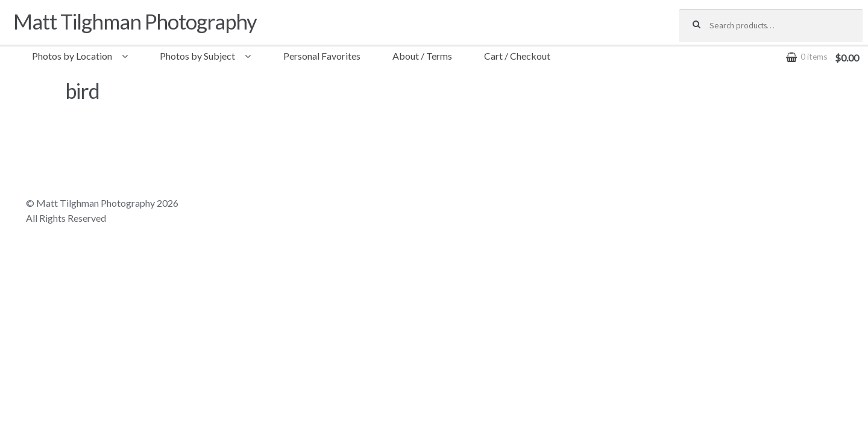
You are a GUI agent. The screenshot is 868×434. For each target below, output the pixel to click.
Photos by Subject (197, 56)
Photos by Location (72, 56)
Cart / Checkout (517, 56)
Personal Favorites (322, 56)
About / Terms (422, 56)
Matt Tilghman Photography (135, 21)
